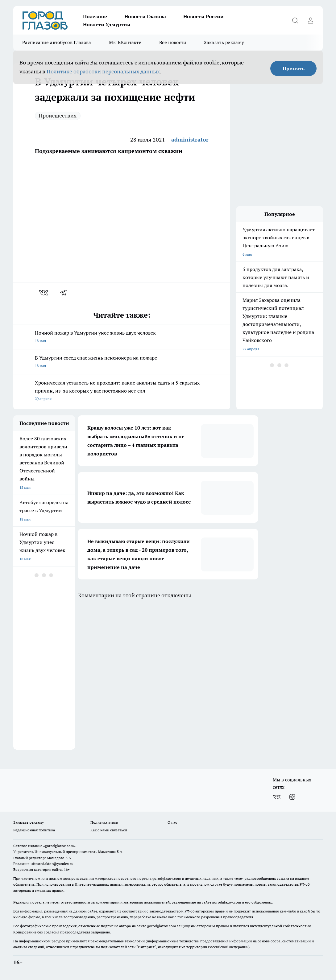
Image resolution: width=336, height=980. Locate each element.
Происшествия (58, 115)
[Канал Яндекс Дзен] (292, 797)
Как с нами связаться (109, 830)
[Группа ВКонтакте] (277, 797)
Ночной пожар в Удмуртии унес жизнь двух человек (122, 337)
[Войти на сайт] (310, 20)
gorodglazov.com (167, 878)
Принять (294, 68)
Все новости (173, 42)
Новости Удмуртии (107, 24)
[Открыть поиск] (295, 20)
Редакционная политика (34, 830)
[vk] (44, 293)
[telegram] (65, 293)
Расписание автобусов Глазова (57, 42)
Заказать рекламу (224, 42)
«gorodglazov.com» (59, 846)
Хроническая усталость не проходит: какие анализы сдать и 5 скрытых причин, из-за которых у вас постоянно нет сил (122, 391)
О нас (172, 822)
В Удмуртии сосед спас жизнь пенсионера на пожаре (122, 362)
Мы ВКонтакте (125, 42)
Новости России (203, 16)
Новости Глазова (145, 16)
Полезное (95, 16)
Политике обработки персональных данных (103, 71)
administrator (190, 140)
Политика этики (104, 822)
